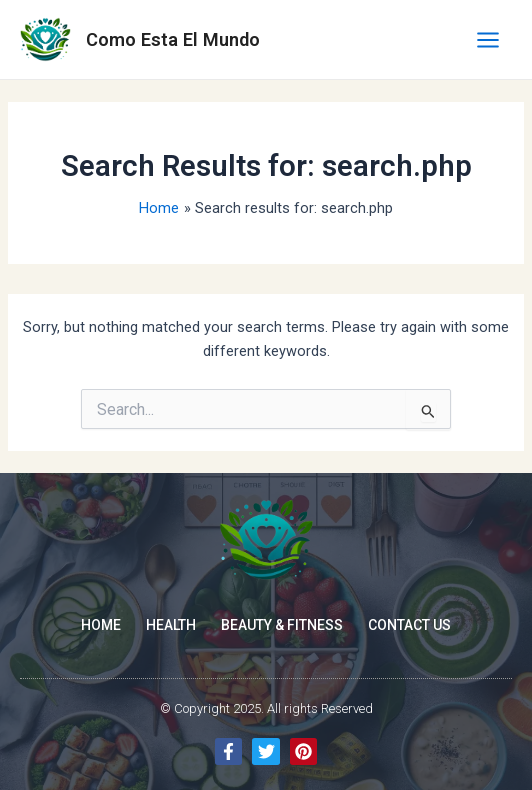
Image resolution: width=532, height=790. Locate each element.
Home (101, 625)
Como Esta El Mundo (173, 39)
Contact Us (409, 625)
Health (171, 625)
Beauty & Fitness (282, 625)
